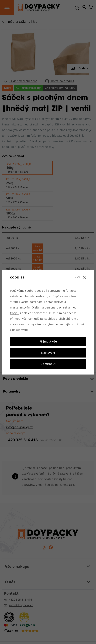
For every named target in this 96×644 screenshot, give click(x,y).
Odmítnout (48, 364)
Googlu (15, 313)
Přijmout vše (48, 341)
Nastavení (48, 353)
